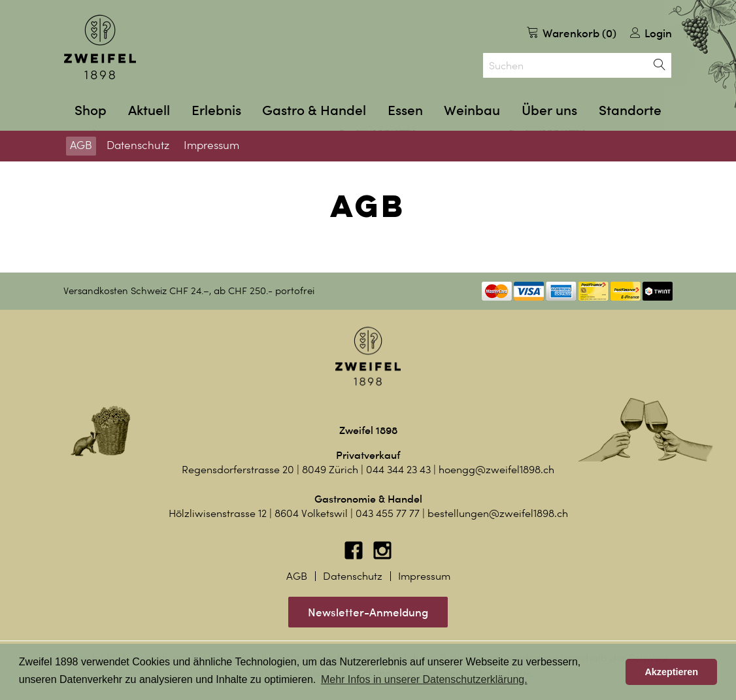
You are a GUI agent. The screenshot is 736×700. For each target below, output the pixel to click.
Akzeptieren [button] (671, 672)
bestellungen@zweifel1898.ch (498, 513)
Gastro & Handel (314, 110)
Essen (405, 110)
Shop (91, 110)
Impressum (211, 145)
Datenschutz (138, 145)
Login (651, 33)
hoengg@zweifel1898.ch (496, 470)
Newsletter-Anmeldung (368, 612)
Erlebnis (216, 110)
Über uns (549, 110)
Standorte (630, 110)
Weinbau (472, 110)
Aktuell (149, 110)
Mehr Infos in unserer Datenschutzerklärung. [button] (424, 679)
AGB (81, 145)
